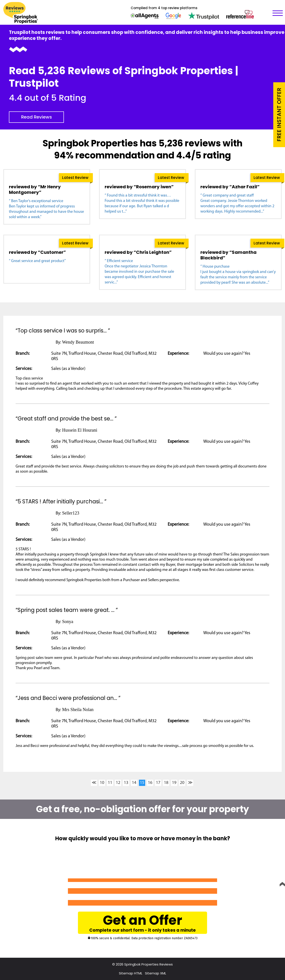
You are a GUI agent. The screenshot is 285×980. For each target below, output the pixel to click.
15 (142, 783)
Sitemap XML (156, 973)
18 (166, 783)
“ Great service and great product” (37, 261)
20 (182, 783)
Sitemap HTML (131, 973)
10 (102, 783)
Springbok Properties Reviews (149, 964)
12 (118, 783)
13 (126, 783)
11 (110, 783)
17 (158, 783)
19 (174, 783)
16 (150, 783)
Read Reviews (37, 117)
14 (134, 783)
